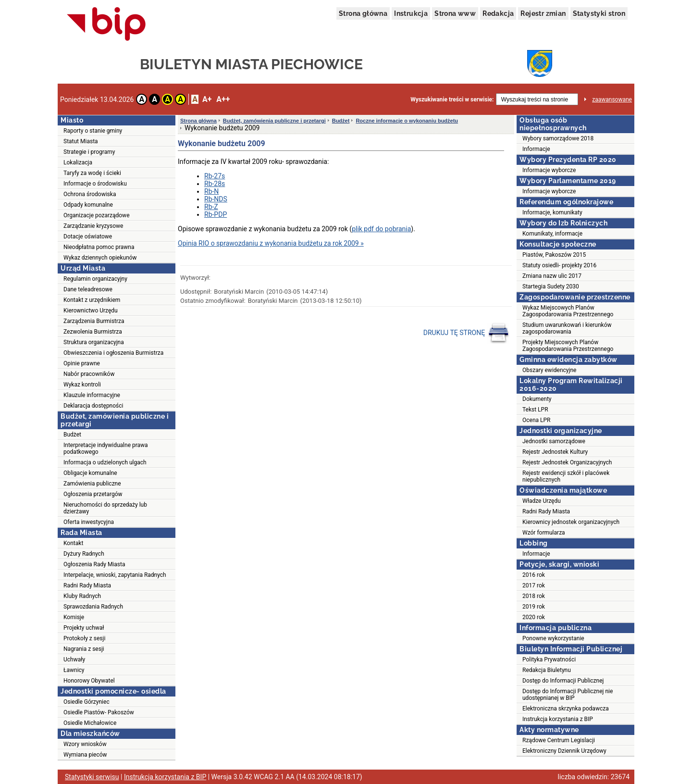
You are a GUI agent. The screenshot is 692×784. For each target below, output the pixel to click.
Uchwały (74, 660)
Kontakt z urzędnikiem (92, 300)
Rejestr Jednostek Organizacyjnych (567, 462)
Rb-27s (215, 176)
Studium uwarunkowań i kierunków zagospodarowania (567, 328)
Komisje (74, 617)
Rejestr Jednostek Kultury (555, 452)
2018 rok (534, 596)
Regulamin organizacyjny (95, 279)
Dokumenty (537, 399)
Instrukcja (411, 13)
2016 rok (534, 575)
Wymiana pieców (85, 755)
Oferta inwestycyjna (89, 522)
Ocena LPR (536, 420)
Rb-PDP (216, 214)
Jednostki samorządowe (554, 441)
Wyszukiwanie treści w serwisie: (452, 100)
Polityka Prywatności (549, 660)
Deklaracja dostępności (93, 406)
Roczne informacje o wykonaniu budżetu (407, 121)
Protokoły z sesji (84, 638)
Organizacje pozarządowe (97, 215)
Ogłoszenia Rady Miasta (94, 564)
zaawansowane (612, 100)
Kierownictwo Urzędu (91, 311)
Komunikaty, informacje (552, 234)
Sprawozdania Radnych (93, 607)
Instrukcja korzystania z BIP (558, 719)
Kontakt (73, 543)
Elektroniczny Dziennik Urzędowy (564, 751)
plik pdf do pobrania (381, 229)
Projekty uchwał (84, 628)
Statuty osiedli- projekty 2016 (559, 265)
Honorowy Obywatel (89, 681)
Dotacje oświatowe (88, 236)
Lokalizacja (78, 162)
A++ (223, 99)
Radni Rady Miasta (87, 585)
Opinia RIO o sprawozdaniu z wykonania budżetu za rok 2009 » (271, 243)
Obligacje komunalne (90, 473)
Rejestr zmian (543, 13)
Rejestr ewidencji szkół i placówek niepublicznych (566, 476)
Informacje (536, 149)
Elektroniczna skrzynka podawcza (566, 709)
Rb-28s (215, 184)
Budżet (72, 435)
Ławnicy (74, 670)
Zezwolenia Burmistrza (93, 332)
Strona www (455, 13)
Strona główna (363, 13)
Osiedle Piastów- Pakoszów (99, 712)
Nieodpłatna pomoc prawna (99, 247)
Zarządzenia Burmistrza (94, 321)
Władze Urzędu (542, 501)
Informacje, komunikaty (552, 212)
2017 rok (534, 585)
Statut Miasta (81, 141)
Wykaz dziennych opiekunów (100, 258)
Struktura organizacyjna (94, 342)
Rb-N (211, 191)
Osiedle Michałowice (90, 723)
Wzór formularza (544, 533)
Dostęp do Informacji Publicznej (563, 681)
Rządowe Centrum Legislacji (559, 740)
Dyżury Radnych (84, 554)
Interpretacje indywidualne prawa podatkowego (106, 448)
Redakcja (498, 13)
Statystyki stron (599, 13)
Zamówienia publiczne (92, 484)
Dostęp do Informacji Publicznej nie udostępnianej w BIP (568, 695)
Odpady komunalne (88, 205)
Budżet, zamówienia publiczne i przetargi (274, 121)
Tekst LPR (535, 410)
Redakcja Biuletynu (547, 670)
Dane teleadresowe (88, 289)
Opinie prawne (82, 363)
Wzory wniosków (85, 744)
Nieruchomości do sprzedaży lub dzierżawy (105, 508)
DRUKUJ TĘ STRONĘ (466, 333)
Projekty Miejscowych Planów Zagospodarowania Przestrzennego (568, 346)
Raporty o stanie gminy (93, 131)
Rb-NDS (216, 199)
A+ (207, 99)
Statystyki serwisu (92, 777)
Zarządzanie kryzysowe (93, 226)
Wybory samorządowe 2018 (558, 138)
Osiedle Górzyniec (86, 702)
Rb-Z (211, 207)
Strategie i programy (89, 152)
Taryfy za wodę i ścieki (92, 173)
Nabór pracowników (89, 374)
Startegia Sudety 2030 (551, 286)
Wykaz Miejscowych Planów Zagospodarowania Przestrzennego (568, 311)
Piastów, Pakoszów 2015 (554, 255)
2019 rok (534, 607)
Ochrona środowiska (90, 194)
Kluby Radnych (82, 596)
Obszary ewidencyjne (549, 370)
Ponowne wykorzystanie (553, 638)
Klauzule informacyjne (92, 395)
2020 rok (534, 617)
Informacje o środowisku (95, 184)
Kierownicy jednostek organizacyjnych (571, 522)
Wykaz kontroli (82, 385)
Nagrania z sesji (84, 649)
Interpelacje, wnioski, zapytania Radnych (115, 575)
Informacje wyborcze (549, 170)
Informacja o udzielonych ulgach (105, 462)
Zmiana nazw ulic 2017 (552, 276)
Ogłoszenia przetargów (93, 494)
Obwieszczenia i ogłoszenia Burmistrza (113, 353)
